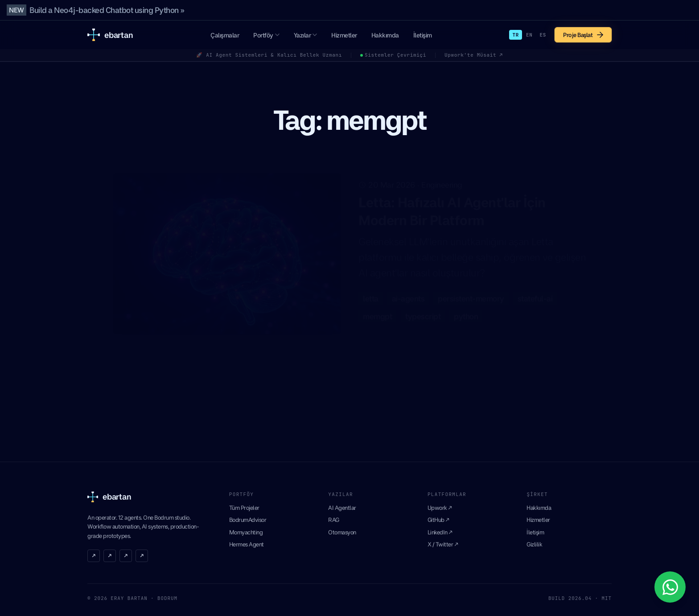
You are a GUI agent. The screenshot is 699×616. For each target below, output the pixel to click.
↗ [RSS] (142, 556)
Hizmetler (344, 35)
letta (371, 294)
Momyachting (246, 532)
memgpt (377, 312)
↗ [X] (94, 556)
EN (529, 35)
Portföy (266, 35)
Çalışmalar (225, 35)
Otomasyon (342, 532)
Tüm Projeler (244, 508)
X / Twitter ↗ (443, 544)
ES (543, 35)
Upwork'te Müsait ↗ (474, 55)
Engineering (442, 180)
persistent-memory (471, 294)
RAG (334, 520)
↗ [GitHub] (110, 556)
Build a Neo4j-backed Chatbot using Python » (107, 10)
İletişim (423, 35)
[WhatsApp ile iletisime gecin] (670, 587)
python (466, 312)
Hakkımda (385, 35)
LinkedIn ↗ (440, 532)
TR (516, 35)
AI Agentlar (342, 508)
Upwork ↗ (440, 508)
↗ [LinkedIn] (126, 556)
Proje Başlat (583, 35)
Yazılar (306, 35)
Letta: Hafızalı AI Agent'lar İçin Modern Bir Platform (452, 207)
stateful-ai (535, 294)
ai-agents (408, 294)
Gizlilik (534, 544)
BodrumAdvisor (248, 520)
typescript (423, 312)
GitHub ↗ (438, 520)
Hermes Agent (247, 544)
